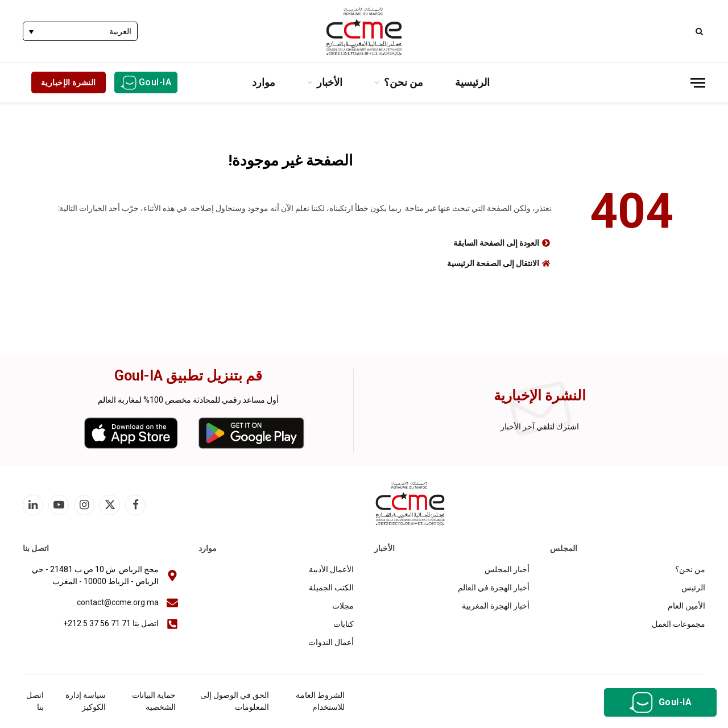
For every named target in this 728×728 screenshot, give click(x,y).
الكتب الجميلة (331, 588)
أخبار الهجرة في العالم (494, 588)
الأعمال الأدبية (331, 569)
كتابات (344, 624)
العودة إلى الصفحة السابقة (496, 243)
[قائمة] (698, 83)
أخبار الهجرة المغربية (496, 606)
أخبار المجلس (507, 569)
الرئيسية (472, 82)
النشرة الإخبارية (69, 82)
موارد (264, 82)
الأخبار (330, 82)
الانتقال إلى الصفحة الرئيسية (493, 263)
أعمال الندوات (331, 642)
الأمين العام (686, 606)
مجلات (343, 606)
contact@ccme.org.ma (118, 602)
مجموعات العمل (679, 624)
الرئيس (693, 588)
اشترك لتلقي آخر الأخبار (540, 427)
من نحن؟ (404, 82)
